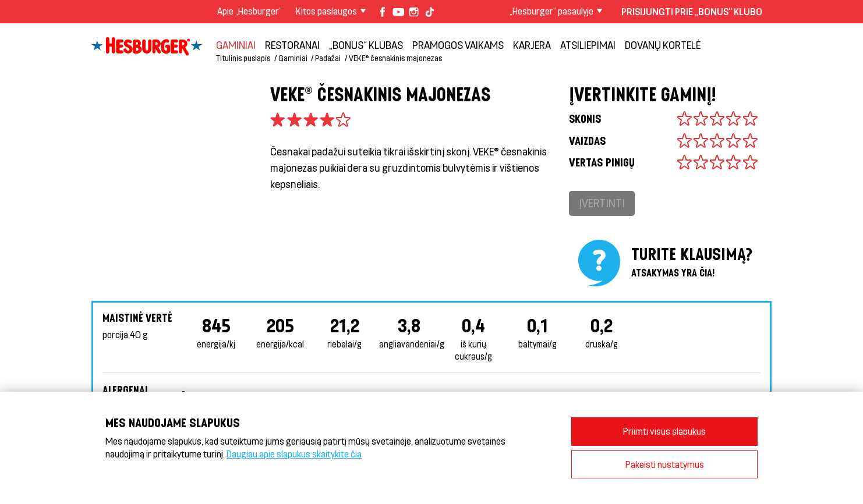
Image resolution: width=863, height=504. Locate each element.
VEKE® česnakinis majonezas (395, 58)
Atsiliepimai (588, 45)
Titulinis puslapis (243, 58)
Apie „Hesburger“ (250, 11)
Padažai (328, 58)
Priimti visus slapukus (664, 431)
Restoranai (292, 45)
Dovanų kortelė (663, 45)
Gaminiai (236, 45)
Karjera (532, 45)
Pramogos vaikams (458, 45)
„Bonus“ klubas (366, 45)
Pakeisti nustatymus (665, 464)
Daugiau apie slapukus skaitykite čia (294, 454)
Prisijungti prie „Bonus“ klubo (692, 11)
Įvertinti (602, 203)
